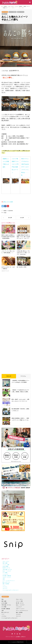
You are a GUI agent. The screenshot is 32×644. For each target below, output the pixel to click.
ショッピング (19, 607)
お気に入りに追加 (8, 202)
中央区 (5, 213)
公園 (2, 611)
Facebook (15, 634)
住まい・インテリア (20, 605)
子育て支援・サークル (6, 605)
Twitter (12, 634)
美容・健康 (4, 601)
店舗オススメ (4, 14)
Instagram (17, 634)
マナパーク (18, 616)
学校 (2, 599)
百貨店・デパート (21, 12)
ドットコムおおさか (13, 642)
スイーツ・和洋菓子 (13, 12)
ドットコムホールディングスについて (9, 618)
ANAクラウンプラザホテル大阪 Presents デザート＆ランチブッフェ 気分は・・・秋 (26, 167)
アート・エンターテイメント (22, 611)
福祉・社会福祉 (19, 612)
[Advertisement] (16, 321)
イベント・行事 (19, 601)
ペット (3, 614)
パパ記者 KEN (10, 211)
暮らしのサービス (5, 612)
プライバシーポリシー (10, 637)
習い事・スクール (20, 603)
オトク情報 (4, 607)
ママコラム (23, 376)
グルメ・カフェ (5, 12)
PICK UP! (9, 376)
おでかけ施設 (4, 603)
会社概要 (18, 637)
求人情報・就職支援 (6, 609)
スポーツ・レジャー (20, 609)
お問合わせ (23, 637)
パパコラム (4, 616)
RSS (20, 634)
